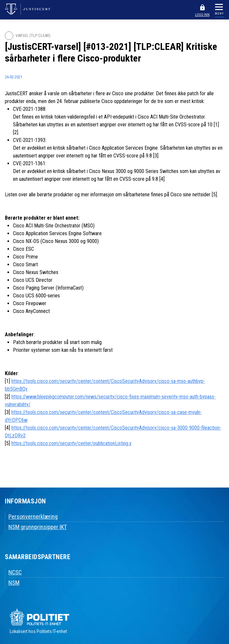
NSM (14, 583)
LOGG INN (202, 15)
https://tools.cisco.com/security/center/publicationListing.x (71, 443)
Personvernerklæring (33, 517)
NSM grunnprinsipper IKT (38, 527)
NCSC (15, 572)
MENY (219, 14)
